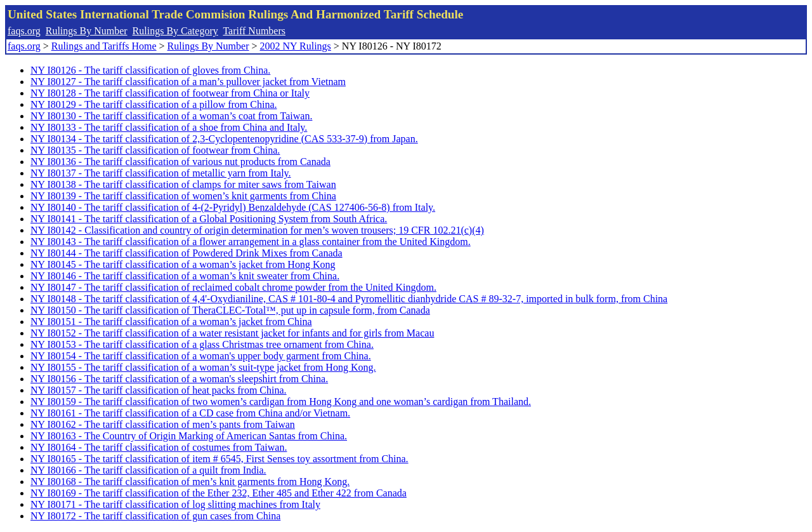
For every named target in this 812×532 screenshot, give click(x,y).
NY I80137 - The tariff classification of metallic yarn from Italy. (161, 173)
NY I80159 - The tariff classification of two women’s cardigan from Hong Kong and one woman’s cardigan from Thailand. (281, 402)
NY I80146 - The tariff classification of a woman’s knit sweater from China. (185, 276)
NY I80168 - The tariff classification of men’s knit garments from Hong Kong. (190, 482)
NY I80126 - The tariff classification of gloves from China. (150, 70)
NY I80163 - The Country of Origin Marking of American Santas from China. (189, 436)
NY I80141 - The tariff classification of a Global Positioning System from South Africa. (209, 219)
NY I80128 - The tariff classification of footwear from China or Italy (170, 93)
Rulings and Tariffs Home (104, 46)
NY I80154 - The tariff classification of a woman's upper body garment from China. (201, 356)
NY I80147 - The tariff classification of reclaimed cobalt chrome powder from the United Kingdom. (233, 287)
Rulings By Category (175, 31)
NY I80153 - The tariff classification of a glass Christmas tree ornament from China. (202, 344)
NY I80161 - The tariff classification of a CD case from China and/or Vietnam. (190, 413)
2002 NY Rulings (296, 46)
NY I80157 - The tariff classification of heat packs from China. (159, 390)
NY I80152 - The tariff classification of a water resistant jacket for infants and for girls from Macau (232, 333)
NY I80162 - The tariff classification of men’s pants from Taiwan (163, 424)
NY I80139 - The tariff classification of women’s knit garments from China (183, 196)
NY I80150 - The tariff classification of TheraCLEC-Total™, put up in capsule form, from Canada (230, 310)
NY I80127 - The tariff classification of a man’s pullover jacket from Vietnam (188, 82)
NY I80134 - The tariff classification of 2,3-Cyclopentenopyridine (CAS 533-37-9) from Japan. (224, 139)
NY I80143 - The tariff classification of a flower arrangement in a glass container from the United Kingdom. (251, 242)
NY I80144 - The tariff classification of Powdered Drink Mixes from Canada (187, 253)
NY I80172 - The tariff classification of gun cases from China (155, 516)
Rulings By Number (87, 31)
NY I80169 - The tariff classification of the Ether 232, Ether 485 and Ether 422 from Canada (219, 493)
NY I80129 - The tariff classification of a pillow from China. (154, 104)
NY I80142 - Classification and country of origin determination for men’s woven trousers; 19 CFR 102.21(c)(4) (257, 230)
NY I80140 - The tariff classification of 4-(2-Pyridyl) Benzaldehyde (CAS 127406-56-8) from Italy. (233, 207)
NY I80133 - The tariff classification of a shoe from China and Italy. (169, 127)
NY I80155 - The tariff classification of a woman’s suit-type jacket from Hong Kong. (203, 367)
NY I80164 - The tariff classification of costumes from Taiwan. (159, 447)
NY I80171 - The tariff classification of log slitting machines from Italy (175, 504)
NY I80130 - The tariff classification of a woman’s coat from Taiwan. (171, 116)
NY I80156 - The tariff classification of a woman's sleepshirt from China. (179, 379)
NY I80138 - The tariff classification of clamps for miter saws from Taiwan (183, 184)
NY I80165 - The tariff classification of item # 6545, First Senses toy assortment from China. (219, 459)
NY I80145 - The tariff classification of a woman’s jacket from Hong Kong (183, 264)
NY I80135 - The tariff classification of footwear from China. (155, 150)
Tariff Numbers (254, 31)
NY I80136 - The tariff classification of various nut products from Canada (180, 162)
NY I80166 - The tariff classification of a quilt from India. (148, 470)
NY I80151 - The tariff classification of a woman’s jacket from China (171, 322)
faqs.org (24, 31)
